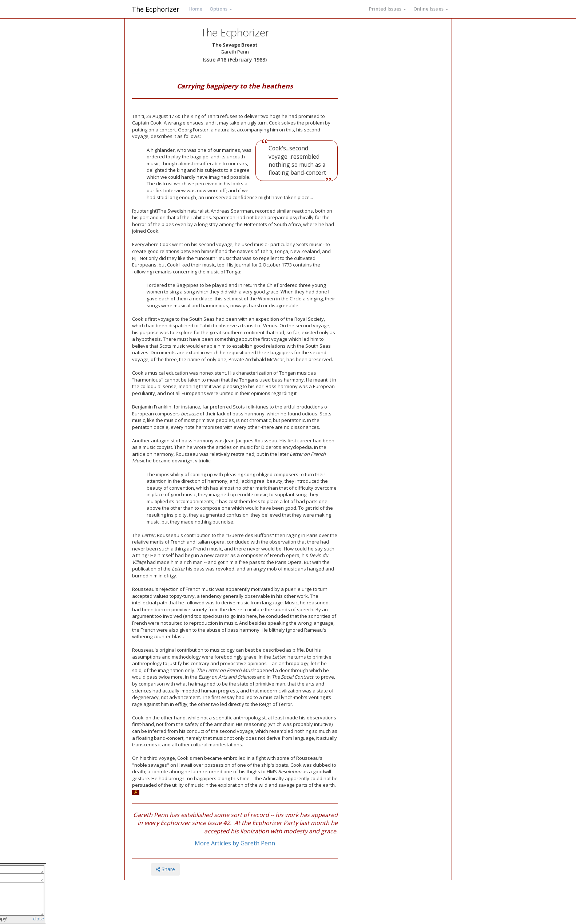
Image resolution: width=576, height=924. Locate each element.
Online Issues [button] (431, 9)
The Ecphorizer (156, 9)
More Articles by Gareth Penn (235, 843)
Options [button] (221, 9)
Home (195, 9)
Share (165, 869)
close (39, 919)
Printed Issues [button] (388, 9)
